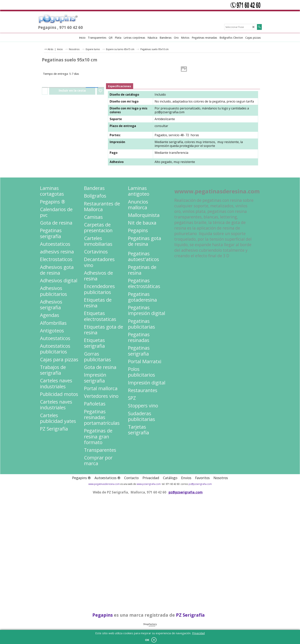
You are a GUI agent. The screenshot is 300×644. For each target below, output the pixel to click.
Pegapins (103, 615)
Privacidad (198, 633)
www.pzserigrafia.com (149, 484)
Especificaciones (120, 86)
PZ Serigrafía (190, 615)
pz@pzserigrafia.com (170, 112)
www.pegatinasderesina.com (104, 484)
